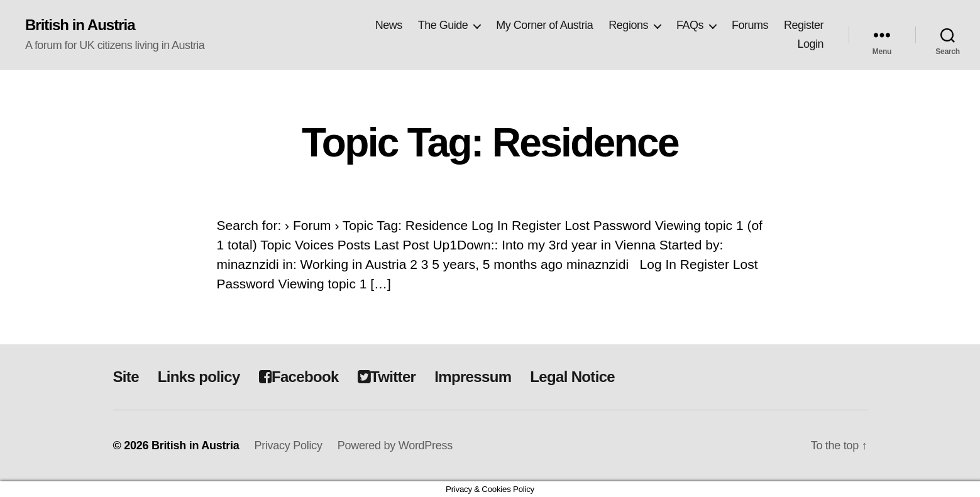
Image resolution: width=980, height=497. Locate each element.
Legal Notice (572, 377)
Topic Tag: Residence (490, 143)
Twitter (387, 377)
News (389, 25)
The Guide (443, 25)
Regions (628, 25)
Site (126, 377)
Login (810, 44)
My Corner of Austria (544, 25)
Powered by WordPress (395, 445)
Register (804, 25)
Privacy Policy (288, 445)
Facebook (299, 377)
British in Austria (80, 25)
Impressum (473, 377)
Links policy (199, 377)
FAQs (690, 25)
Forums (750, 25)
